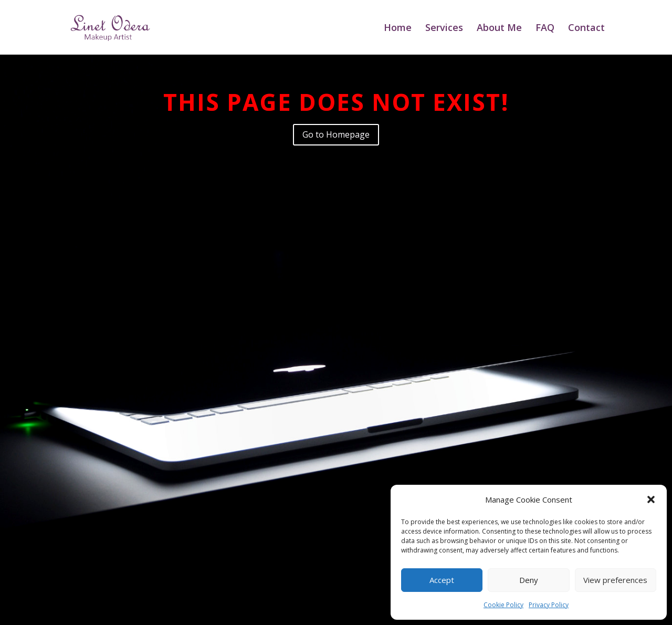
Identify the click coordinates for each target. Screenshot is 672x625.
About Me (499, 29)
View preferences (615, 580)
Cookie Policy (503, 605)
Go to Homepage (336, 134)
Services (444, 29)
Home (398, 29)
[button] (651, 499)
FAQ (545, 29)
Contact (586, 29)
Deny (529, 580)
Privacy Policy (549, 605)
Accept (442, 580)
